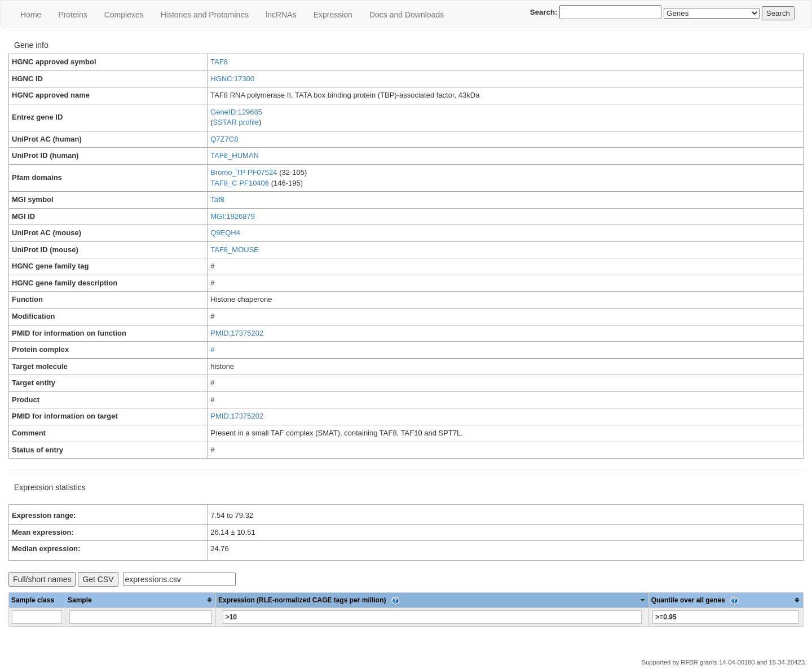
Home (31, 15)
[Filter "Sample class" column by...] (37, 617)
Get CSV (98, 579)
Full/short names (42, 579)
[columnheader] (141, 600)
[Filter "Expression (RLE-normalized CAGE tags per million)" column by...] (432, 617)
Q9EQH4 (225, 233)
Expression (333, 15)
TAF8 (219, 62)
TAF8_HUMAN (235, 155)
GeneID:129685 (236, 112)
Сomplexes (124, 15)
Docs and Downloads (407, 15)
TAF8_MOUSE (235, 250)
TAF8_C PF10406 (240, 183)
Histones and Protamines (205, 15)
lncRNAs (281, 15)
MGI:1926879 (233, 216)
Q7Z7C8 (224, 139)
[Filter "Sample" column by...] (141, 617)
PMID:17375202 (237, 333)
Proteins (72, 15)
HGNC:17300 (232, 79)
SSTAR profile (236, 122)
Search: (596, 12)
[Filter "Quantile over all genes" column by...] (726, 617)
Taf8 (217, 199)
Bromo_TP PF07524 (244, 172)
